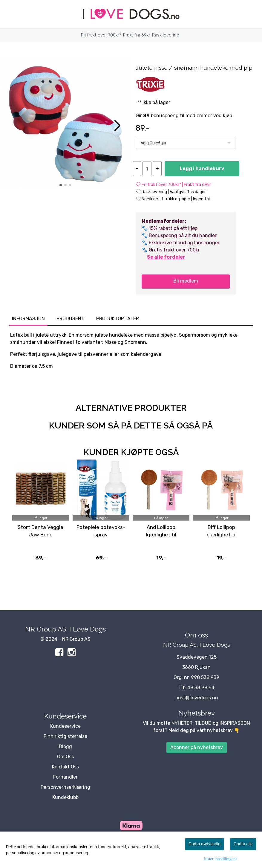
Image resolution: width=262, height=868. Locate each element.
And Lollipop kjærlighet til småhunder (161, 535)
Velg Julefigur (154, 143)
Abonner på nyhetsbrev (197, 747)
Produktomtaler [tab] (118, 319)
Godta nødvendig (204, 844)
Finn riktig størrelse (65, 736)
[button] (61, 185)
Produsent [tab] (70, 319)
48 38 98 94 (201, 688)
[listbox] (186, 143)
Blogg (65, 746)
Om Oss (65, 757)
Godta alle (243, 844)
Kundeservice (65, 726)
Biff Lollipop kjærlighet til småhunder (222, 535)
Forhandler (65, 777)
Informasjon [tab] (28, 319)
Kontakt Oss (65, 767)
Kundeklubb (65, 797)
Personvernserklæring (65, 787)
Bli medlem (186, 281)
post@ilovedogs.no (197, 698)
